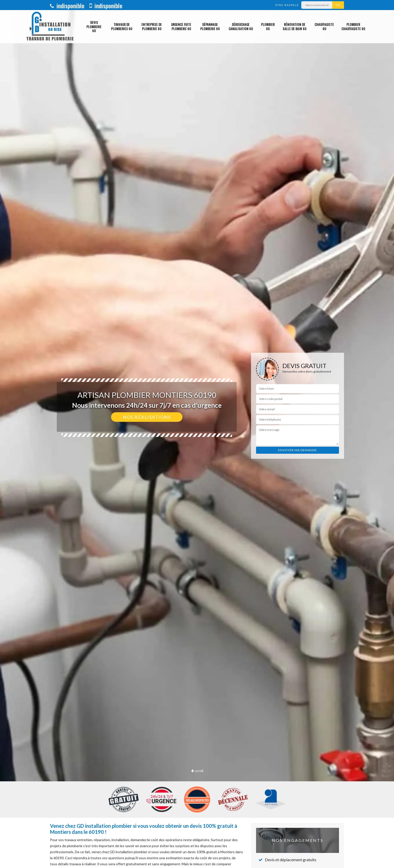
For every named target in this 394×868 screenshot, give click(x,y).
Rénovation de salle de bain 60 (294, 27)
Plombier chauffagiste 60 (353, 27)
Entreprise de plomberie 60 (152, 27)
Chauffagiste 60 (324, 27)
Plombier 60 (268, 27)
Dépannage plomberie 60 (210, 27)
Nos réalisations (147, 417)
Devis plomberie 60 (94, 27)
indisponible (67, 6)
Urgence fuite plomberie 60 (181, 27)
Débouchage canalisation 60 (241, 27)
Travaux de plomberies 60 (122, 27)
